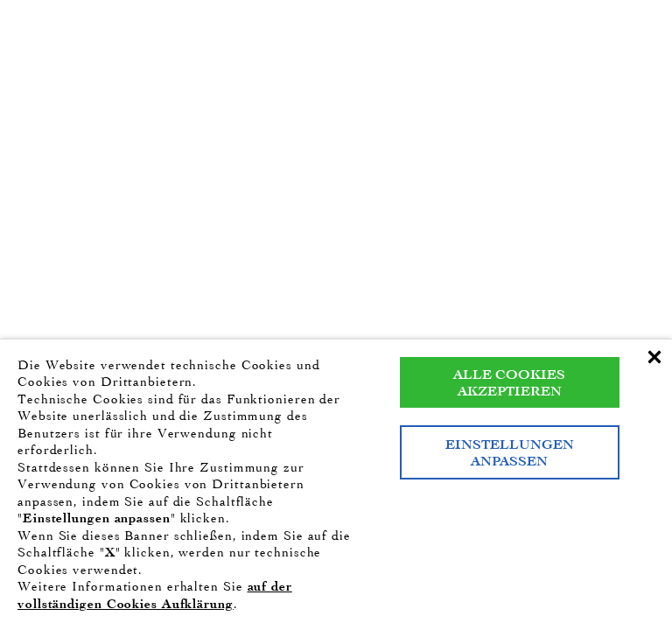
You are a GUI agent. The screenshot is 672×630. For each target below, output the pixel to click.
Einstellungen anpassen (510, 452)
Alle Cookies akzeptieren (509, 382)
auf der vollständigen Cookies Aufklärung (155, 595)
